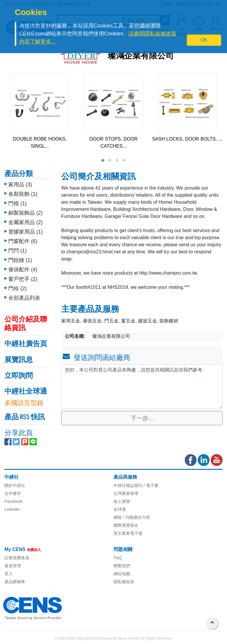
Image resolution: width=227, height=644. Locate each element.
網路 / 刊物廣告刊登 (132, 517)
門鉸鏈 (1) (20, 260)
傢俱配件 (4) (23, 270)
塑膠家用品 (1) (25, 232)
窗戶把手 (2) (23, 279)
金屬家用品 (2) (25, 222)
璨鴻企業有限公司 (141, 56)
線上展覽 (122, 501)
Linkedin (12, 509)
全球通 (120, 509)
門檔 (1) (17, 203)
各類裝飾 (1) (23, 194)
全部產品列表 (24, 298)
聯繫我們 (122, 566)
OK (204, 40)
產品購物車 (15, 582)
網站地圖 (122, 574)
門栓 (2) (17, 288)
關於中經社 (15, 485)
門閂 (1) (17, 251)
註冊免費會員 (17, 558)
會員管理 (13, 566)
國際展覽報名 (126, 525)
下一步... (142, 418)
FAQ (118, 558)
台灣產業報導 (126, 493)
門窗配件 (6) (23, 241)
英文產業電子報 (128, 533)
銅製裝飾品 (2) (25, 213)
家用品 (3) (20, 185)
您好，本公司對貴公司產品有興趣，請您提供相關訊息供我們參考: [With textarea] (142, 387)
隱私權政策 (124, 582)
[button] (103, 160)
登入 (9, 574)
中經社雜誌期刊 (128, 485)
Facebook (13, 501)
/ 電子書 (150, 485)
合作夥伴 (13, 493)
